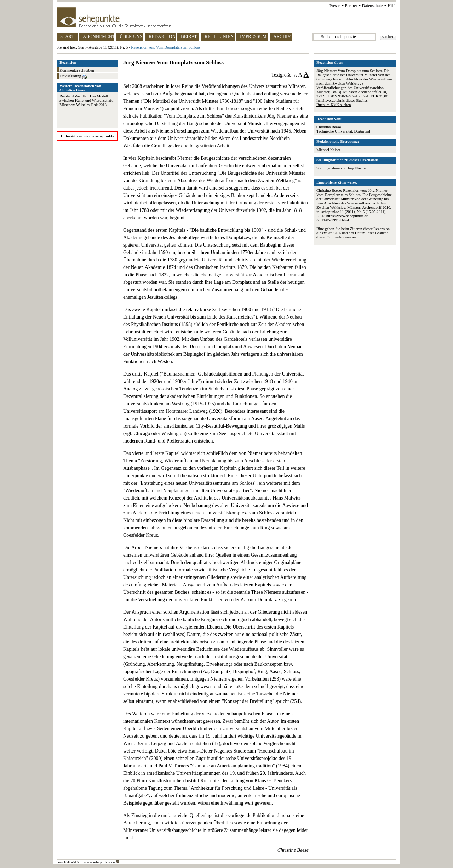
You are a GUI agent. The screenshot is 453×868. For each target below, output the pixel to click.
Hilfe (392, 6)
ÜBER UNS (131, 36)
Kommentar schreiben (77, 70)
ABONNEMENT (99, 36)
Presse (335, 6)
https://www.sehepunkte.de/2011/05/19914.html (342, 218)
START (67, 36)
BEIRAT (189, 36)
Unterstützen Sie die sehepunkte (88, 136)
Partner (351, 6)
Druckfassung (73, 77)
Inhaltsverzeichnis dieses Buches (342, 100)
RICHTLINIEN (219, 36)
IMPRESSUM (253, 36)
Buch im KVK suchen (334, 105)
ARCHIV (282, 36)
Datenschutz (372, 6)
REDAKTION (162, 36)
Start (82, 47)
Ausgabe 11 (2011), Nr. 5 (108, 47)
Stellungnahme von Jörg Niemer (342, 168)
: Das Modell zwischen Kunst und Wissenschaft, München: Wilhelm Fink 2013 (87, 100)
